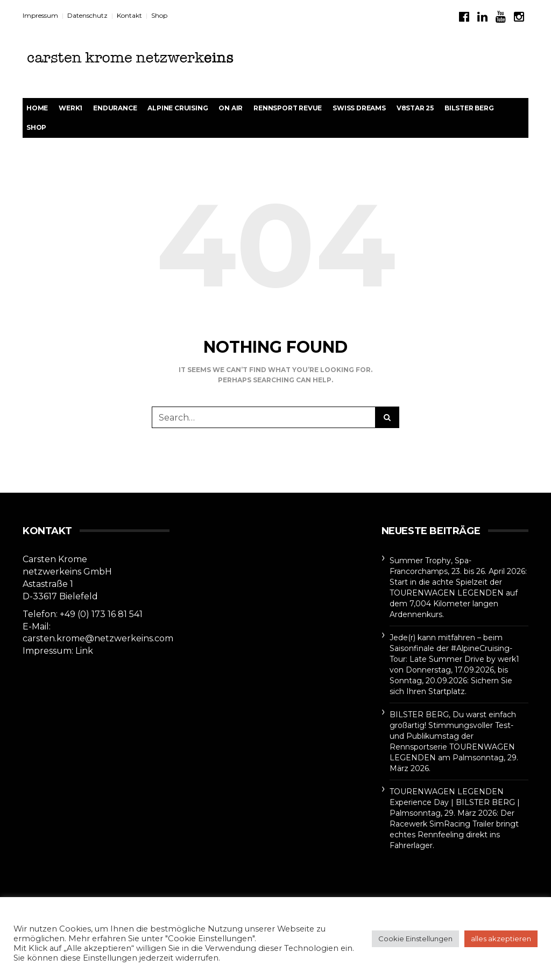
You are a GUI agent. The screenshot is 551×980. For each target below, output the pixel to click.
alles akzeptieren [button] (501, 939)
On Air (231, 108)
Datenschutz (87, 15)
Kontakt (129, 15)
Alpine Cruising (178, 108)
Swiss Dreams (359, 108)
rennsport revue (288, 108)
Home (37, 108)
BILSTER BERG (469, 108)
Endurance (115, 108)
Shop (159, 15)
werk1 (70, 108)
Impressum (40, 15)
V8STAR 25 (415, 108)
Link (84, 651)
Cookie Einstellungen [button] (415, 939)
